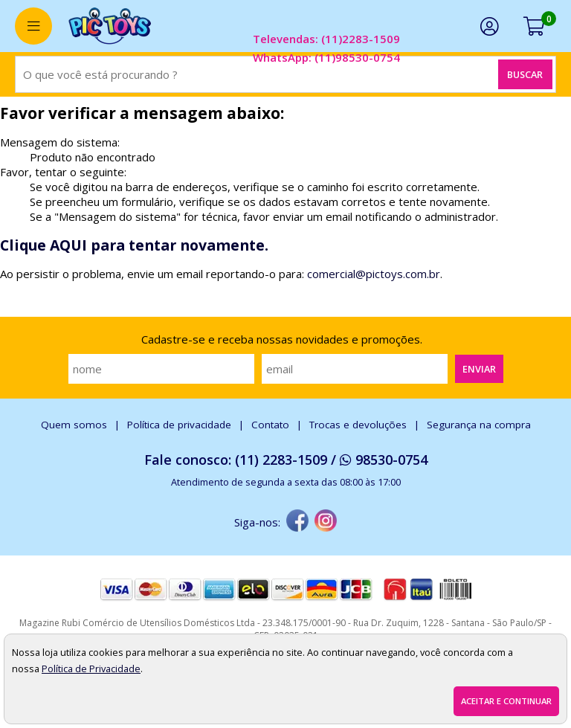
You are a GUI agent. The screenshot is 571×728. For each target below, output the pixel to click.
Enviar (479, 369)
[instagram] (326, 522)
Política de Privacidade (91, 669)
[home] (110, 26)
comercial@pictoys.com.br (374, 274)
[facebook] (297, 522)
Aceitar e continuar (506, 701)
